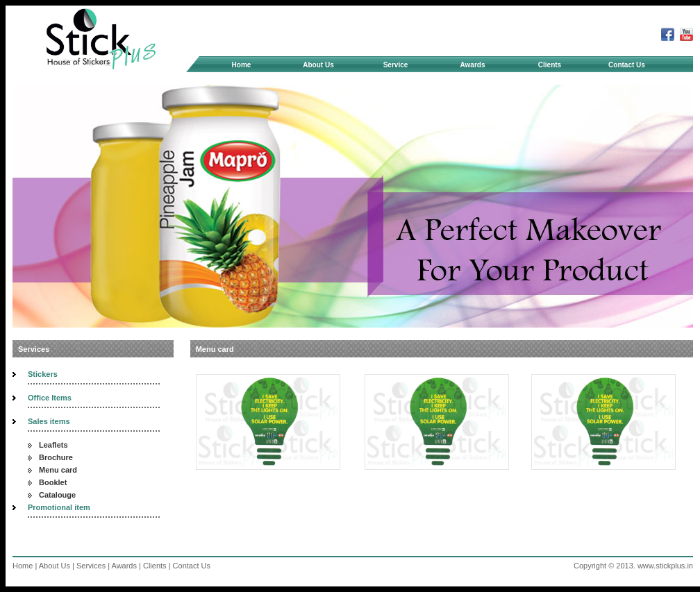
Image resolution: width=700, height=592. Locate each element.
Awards (473, 65)
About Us (329, 65)
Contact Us (627, 65)
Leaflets (53, 445)
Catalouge (57, 495)
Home (242, 65)
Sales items (49, 421)
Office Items (50, 398)
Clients (550, 65)
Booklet (53, 482)
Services (91, 566)
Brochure (56, 457)
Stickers (43, 374)
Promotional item (59, 507)
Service (408, 65)
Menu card (58, 470)
